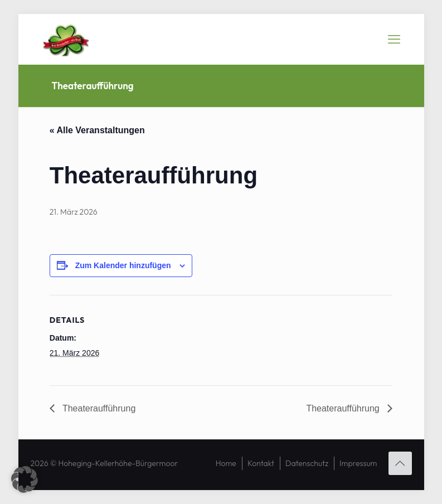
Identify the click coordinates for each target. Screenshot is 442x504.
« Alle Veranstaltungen (97, 130)
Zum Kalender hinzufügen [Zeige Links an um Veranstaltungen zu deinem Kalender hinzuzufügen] (123, 265)
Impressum (358, 463)
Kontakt (261, 463)
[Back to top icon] (400, 463)
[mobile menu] (394, 39)
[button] (25, 479)
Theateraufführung (98, 408)
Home (226, 463)
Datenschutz (307, 463)
